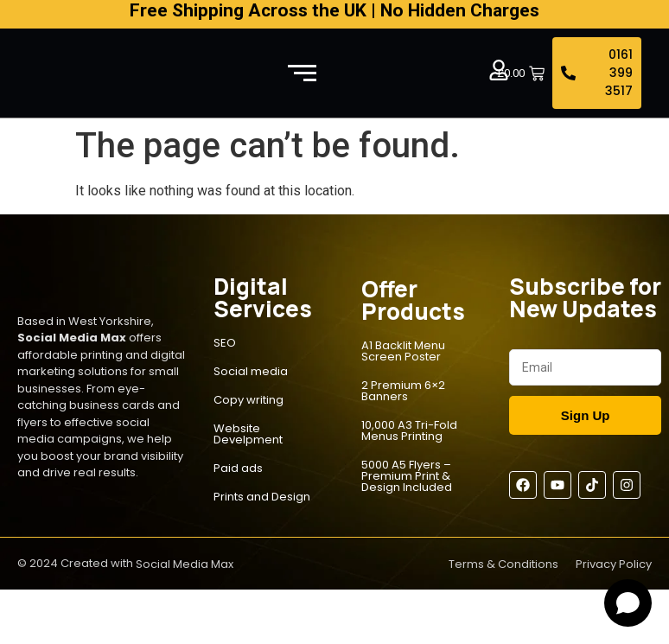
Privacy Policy (614, 564)
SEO (225, 343)
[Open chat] (628, 603)
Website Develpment (248, 434)
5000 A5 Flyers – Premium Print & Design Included (407, 476)
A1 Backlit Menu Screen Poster (403, 351)
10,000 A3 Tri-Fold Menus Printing (409, 430)
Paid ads (238, 468)
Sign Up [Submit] (586, 415)
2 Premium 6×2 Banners (403, 391)
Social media (251, 371)
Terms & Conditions (503, 564)
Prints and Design (262, 497)
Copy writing (248, 400)
